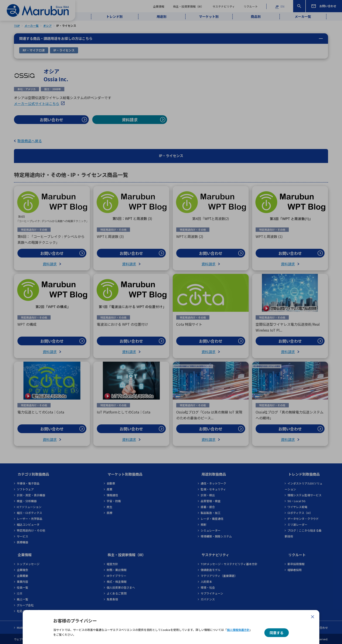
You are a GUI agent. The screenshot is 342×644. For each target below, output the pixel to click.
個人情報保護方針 (238, 630)
